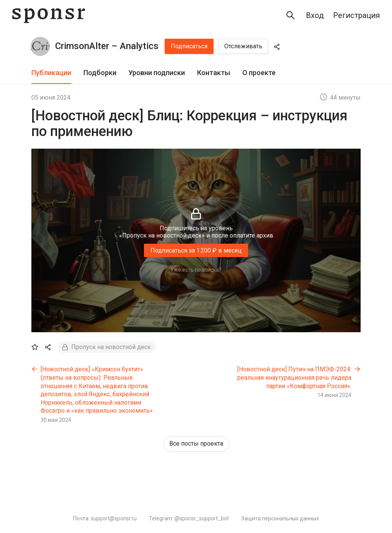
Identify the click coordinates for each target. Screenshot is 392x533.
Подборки (100, 73)
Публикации (51, 73)
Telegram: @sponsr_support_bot (189, 518)
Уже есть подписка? (196, 270)
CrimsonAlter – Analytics (107, 46)
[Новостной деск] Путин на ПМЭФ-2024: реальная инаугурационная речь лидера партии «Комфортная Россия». (294, 377)
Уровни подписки (157, 73)
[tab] (51, 73)
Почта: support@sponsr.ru (105, 518)
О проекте (259, 73)
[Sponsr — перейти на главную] (49, 16)
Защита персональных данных (280, 518)
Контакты (214, 73)
